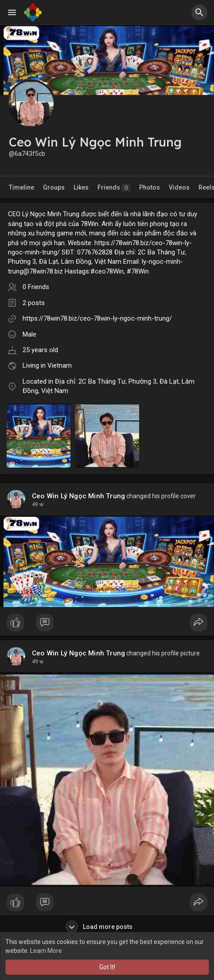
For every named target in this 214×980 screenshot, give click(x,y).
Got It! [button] (107, 967)
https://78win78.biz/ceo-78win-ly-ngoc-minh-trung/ (97, 318)
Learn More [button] (46, 951)
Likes (81, 187)
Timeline (21, 187)
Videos (179, 187)
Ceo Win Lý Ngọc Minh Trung (78, 496)
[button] (199, 12)
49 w (38, 504)
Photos (150, 187)
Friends (114, 188)
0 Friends (36, 287)
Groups (54, 187)
